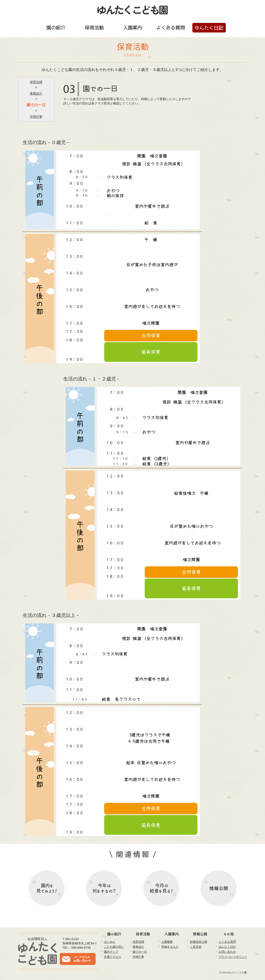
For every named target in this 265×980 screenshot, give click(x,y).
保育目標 (36, 82)
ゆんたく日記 (227, 947)
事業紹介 (36, 94)
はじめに (110, 942)
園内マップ (111, 952)
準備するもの (170, 947)
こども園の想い (114, 947)
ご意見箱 (196, 947)
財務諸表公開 (199, 942)
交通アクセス (113, 957)
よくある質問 (227, 942)
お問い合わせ (227, 952)
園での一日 (36, 105)
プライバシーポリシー (233, 957)
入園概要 (167, 942)
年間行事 (36, 117)
